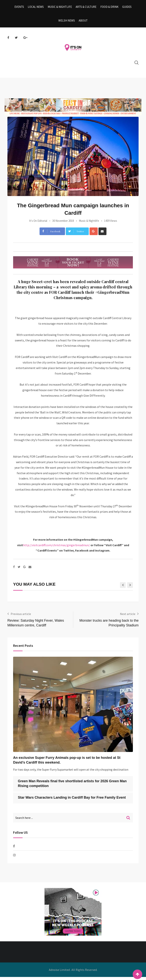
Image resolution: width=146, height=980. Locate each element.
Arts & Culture (86, 8)
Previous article (21, 617)
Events (21, 8)
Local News (37, 8)
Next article (128, 617)
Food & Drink (108, 8)
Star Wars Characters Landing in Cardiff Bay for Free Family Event (72, 801)
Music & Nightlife (60, 8)
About (83, 23)
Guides (125, 8)
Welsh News (67, 23)
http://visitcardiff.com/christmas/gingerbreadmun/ (56, 548)
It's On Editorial (38, 224)
